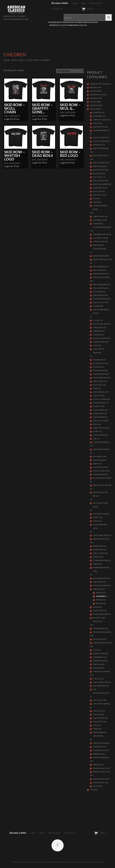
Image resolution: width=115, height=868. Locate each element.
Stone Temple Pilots (102, 643)
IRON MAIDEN (99, 370)
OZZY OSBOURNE (100, 535)
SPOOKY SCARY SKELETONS (99, 619)
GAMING (68, 22)
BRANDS (83, 22)
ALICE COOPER (99, 138)
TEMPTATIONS (99, 661)
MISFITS (96, 464)
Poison (96, 557)
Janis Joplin (98, 381)
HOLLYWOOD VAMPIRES (99, 351)
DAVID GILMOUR (100, 256)
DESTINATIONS (92, 22)
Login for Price (12, 119)
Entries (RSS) (71, 862)
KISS (95, 424)
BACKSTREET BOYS (101, 155)
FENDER (96, 306)
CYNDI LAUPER (99, 241)
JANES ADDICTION (100, 378)
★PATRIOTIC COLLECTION (60, 25)
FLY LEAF (97, 320)
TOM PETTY (98, 722)
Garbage (97, 331)
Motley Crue (99, 471)
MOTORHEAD (98, 474)
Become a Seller (60, 3)
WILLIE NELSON (99, 779)
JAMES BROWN (99, 374)
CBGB (95, 202)
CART (80, 9)
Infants (99, 600)
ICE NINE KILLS (99, 363)
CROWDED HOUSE (101, 234)
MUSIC (57, 22)
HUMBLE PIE (98, 360)
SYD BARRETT (98, 657)
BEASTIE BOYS (99, 170)
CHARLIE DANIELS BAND (100, 207)
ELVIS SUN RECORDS (101, 277)
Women (100, 603)
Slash (95, 607)
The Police (98, 700)
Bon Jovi (97, 191)
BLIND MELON (99, 188)
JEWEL (96, 388)
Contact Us (57, 9)
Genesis (96, 335)
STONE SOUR (98, 639)
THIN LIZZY (97, 714)
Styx (95, 650)
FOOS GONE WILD (100, 324)
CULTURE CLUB (99, 238)
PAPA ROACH (98, 546)
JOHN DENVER (99, 403)
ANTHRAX (97, 145)
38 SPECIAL (97, 112)
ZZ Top (96, 786)
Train (95, 729)
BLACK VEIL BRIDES (101, 184)
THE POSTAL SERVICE (102, 704)
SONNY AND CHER (100, 614)
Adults (99, 593)
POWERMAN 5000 (100, 560)
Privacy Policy (98, 862)
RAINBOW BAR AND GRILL (101, 569)
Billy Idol (97, 173)
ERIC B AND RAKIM (100, 284)
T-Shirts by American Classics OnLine (26, 862)
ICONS (62, 22)
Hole (95, 345)
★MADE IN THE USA (79, 25)
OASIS (95, 521)
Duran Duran (99, 274)
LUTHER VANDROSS (101, 442)
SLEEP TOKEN (98, 611)
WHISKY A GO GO (100, 768)
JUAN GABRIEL (99, 410)
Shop (84, 3)
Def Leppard (98, 267)
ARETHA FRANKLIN (101, 148)
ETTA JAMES (98, 292)
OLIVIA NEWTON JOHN (100, 526)
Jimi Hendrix (98, 392)
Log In (75, 3)
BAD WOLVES (98, 166)
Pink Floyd (98, 553)
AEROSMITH (98, 127)
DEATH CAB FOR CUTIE (102, 259)
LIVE (95, 439)
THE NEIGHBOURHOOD (101, 691)
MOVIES (51, 22)
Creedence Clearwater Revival (102, 225)
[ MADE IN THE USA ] (98, 84)
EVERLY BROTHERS (101, 299)
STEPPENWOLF (99, 628)
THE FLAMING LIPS (100, 682)
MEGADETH (98, 456)
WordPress (61, 862)
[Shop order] (70, 71)
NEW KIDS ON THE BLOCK (100, 494)
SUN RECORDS (99, 654)
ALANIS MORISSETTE (101, 130)
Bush (95, 198)
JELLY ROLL (97, 385)
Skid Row (32, 60)
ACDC (95, 123)
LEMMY (96, 431)
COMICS (76, 22)
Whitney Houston (101, 772)
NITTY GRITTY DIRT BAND (100, 505)
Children (100, 596)
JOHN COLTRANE (100, 399)
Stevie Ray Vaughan (102, 632)
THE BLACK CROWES (101, 671)
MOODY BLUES (99, 467)
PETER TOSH (98, 550)
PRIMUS (96, 564)
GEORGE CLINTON (100, 338)
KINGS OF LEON (99, 421)
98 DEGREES (98, 116)
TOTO (95, 725)
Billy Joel (97, 177)
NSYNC (96, 517)
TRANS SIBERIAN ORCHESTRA (100, 734)
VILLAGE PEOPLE (100, 750)
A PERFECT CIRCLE (100, 120)
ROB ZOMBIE (98, 582)
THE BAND (97, 668)
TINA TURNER (98, 718)
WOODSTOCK (99, 783)
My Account (96, 3)
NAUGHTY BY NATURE (102, 485)
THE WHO (97, 711)
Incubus (97, 367)
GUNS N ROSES (99, 342)
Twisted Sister (99, 743)
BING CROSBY (99, 181)
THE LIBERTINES (99, 686)
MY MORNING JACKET (102, 478)
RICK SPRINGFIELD (100, 578)
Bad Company (99, 163)
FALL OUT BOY (99, 302)
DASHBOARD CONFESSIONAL (100, 247)
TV (72, 22)
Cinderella (98, 220)
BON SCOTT (98, 195)
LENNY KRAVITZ (99, 435)
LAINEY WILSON (99, 428)
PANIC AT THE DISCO (101, 539)
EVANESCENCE (99, 295)
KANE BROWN (99, 417)
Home (6, 60)
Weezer (96, 765)
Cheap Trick (98, 216)
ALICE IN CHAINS (100, 141)
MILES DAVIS (98, 460)
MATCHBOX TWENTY (102, 449)
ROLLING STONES (100, 585)
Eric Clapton (99, 288)
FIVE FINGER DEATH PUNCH (101, 311)
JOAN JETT (97, 396)
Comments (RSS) (86, 862)
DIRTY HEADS (98, 270)
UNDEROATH (98, 747)
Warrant (97, 754)
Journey (97, 406)
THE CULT (97, 679)
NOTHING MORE (100, 514)
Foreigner (98, 327)
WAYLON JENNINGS (101, 757)
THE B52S (97, 664)
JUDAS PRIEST (98, 413)
